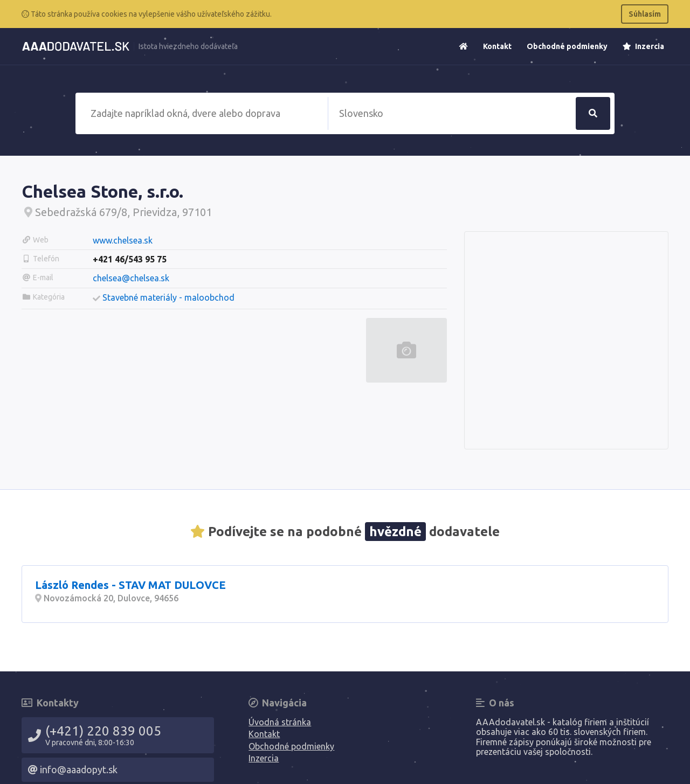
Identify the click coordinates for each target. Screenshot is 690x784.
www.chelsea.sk (123, 240)
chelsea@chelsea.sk (131, 278)
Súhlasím (645, 14)
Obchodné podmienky (567, 46)
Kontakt (497, 46)
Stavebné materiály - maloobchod (168, 297)
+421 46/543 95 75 (130, 259)
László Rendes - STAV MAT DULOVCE (130, 585)
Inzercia (643, 46)
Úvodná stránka (280, 722)
